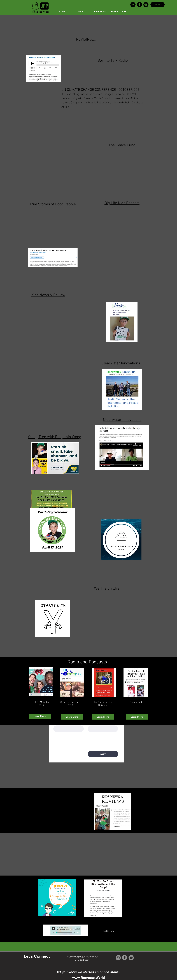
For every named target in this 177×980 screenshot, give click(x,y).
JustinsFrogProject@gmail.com (83, 957)
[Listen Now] (109, 931)
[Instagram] (133, 5)
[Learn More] (40, 716)
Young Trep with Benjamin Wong (54, 437)
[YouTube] (146, 5)
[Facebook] (139, 5)
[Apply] (103, 754)
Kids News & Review (48, 295)
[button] (78, 12)
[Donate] (158, 5)
